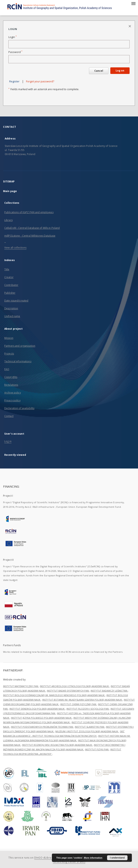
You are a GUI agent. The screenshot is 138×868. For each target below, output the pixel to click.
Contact (9, 416)
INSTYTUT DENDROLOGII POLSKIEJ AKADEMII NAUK (37, 709)
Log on (120, 71)
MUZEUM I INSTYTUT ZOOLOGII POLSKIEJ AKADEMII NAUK (87, 731)
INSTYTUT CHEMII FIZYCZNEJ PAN (79, 704)
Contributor (11, 285)
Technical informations (18, 361)
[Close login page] (130, 26)
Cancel (99, 71)
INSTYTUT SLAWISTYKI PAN (90, 727)
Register (14, 81)
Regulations (11, 385)
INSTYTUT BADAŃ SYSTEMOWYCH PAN (68, 691)
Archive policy (13, 393)
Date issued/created (16, 301)
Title (7, 269)
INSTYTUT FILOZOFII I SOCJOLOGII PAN (88, 709)
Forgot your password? (40, 81)
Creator (9, 277)
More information (93, 858)
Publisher (10, 293)
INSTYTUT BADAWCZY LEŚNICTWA (109, 691)
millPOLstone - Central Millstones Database (30, 236)
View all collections (15, 248)
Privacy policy (12, 400)
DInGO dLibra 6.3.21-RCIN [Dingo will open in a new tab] (50, 858)
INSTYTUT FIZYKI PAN (97, 749)
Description (11, 308)
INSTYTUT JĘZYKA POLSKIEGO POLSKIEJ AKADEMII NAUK (42, 718)
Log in (8, 441)
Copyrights (11, 377)
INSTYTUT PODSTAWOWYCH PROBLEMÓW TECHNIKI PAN (42, 727)
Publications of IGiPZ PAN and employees (29, 212)
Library (9, 220)
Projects (9, 354)
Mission (9, 338)
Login (13, 37)
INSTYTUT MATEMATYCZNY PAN (21, 686)
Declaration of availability (19, 408)
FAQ (7, 369)
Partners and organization (20, 346)
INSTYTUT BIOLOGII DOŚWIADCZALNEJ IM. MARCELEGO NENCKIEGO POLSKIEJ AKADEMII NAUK (54, 695)
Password (15, 52)
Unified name (12, 316)
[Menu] (133, 3)
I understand (117, 858)
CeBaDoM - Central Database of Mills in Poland (32, 228)
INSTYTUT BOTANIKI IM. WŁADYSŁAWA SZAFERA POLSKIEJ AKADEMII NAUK (82, 700)
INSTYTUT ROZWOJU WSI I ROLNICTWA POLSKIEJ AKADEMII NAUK (57, 745)
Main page (10, 191)
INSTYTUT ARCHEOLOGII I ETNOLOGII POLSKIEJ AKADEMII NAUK (75, 686)
